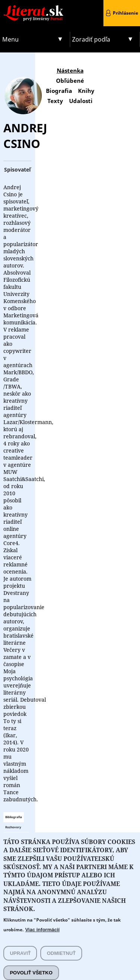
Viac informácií (42, 939)
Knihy (86, 91)
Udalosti (81, 101)
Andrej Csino (25, 136)
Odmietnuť (61, 963)
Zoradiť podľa (91, 39)
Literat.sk (35, 7)
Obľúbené (70, 81)
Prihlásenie (125, 13)
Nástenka (70, 70)
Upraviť (20, 963)
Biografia (59, 91)
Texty (55, 101)
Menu (10, 39)
